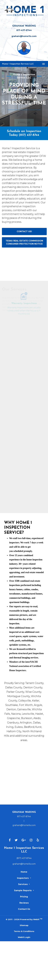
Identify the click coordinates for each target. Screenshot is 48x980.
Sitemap (24, 925)
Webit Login (24, 937)
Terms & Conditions (24, 931)
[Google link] (24, 841)
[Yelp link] (38, 841)
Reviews (24, 903)
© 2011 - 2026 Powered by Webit (24, 919)
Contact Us (24, 909)
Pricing (24, 897)
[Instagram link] (31, 841)
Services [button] (23, 884)
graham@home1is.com (24, 36)
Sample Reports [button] (23, 890)
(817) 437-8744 (29, 135)
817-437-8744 (24, 30)
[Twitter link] (16, 841)
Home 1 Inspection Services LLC (18, 64)
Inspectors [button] (23, 878)
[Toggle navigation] (44, 64)
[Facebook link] (10, 841)
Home (24, 872)
